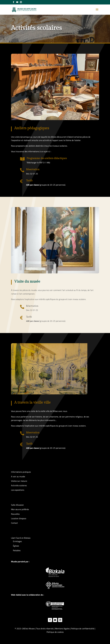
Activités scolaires (19, 485)
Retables (17, 550)
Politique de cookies (55, 632)
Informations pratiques (21, 472)
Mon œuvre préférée (20, 509)
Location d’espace (19, 518)
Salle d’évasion (17, 505)
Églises (16, 546)
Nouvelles (15, 514)
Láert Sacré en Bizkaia (21, 538)
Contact (14, 523)
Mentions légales (62, 629)
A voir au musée (18, 476)
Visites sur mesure (19, 481)
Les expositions (18, 490)
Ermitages (17, 541)
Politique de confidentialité (83, 629)
